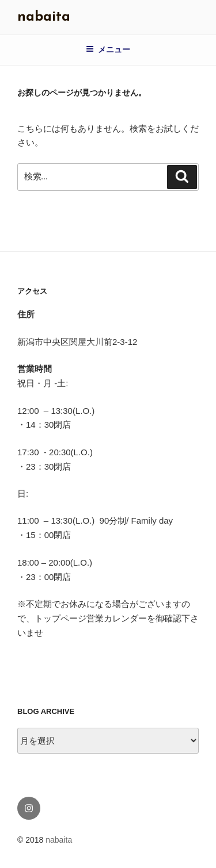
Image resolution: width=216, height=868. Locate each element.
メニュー (108, 49)
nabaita (44, 17)
